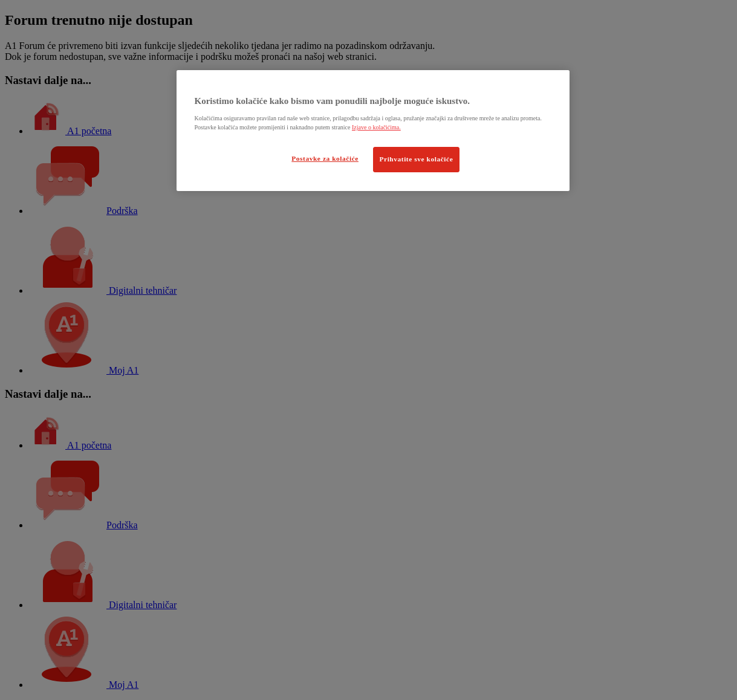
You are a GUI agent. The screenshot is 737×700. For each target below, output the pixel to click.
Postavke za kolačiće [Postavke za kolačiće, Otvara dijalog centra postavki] (325, 158)
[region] (373, 131)
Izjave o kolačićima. (376, 127)
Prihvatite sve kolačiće (417, 159)
